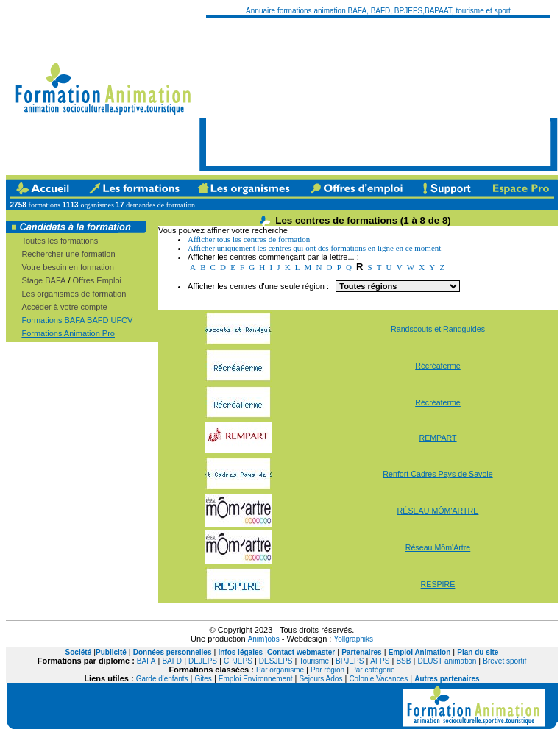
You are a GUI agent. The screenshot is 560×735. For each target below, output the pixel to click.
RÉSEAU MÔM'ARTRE (438, 511)
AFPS (380, 661)
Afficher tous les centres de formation (249, 239)
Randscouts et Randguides (438, 329)
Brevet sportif (504, 661)
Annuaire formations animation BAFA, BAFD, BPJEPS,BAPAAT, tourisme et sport (378, 11)
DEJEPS (203, 661)
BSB (403, 661)
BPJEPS (350, 661)
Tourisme (314, 661)
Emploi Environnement (256, 679)
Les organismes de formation (74, 294)
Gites (203, 679)
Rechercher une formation (68, 254)
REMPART (437, 438)
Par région (327, 670)
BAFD (172, 661)
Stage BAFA (43, 280)
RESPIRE (438, 584)
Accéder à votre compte (64, 307)
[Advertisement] (290, 92)
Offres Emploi (97, 280)
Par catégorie (373, 670)
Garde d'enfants (162, 679)
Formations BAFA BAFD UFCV (77, 320)
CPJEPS (238, 661)
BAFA (146, 661)
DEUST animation (447, 661)
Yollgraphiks (353, 639)
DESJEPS (276, 661)
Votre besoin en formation (67, 267)
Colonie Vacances (378, 679)
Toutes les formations (60, 241)
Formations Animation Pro (68, 333)
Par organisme (280, 670)
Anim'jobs (264, 639)
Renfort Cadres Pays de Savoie (437, 474)
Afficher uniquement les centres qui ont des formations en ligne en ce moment (314, 248)
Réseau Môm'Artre (438, 547)
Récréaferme (438, 366)
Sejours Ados (320, 679)
